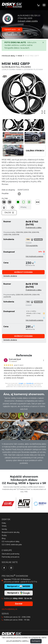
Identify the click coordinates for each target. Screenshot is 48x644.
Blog (4, 538)
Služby (4, 535)
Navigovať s (19, 593)
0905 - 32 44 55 (25, 598)
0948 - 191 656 (24, 620)
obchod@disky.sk (10, 609)
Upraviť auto (12, 29)
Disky (4, 523)
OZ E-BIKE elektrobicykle (12, 545)
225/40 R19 (20, 295)
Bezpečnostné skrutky (11, 532)
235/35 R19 (28, 295)
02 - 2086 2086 (24, 617)
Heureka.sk (30, 383)
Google (21, 383)
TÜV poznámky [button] (32, 246)
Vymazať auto (13, 35)
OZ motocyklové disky (11, 542)
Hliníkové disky (8, 56)
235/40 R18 (7, 235)
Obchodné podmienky (11, 554)
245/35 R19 (7, 297)
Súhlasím (36, 641)
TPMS (4, 526)
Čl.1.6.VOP (29, 243)
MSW (20, 56)
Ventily (4, 529)
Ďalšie (9, 213)
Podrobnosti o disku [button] (34, 228)
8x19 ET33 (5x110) (32, 285)
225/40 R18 (27, 232)
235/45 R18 (15, 235)
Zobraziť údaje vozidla (28, 21)
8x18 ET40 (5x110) (32, 223)
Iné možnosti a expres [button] (34, 256)
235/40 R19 (36, 295)
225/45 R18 (35, 232)
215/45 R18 (19, 232)
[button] (23, 272)
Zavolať (19, 604)
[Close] (43, 43)
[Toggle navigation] (44, 5)
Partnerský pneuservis (10, 557)
